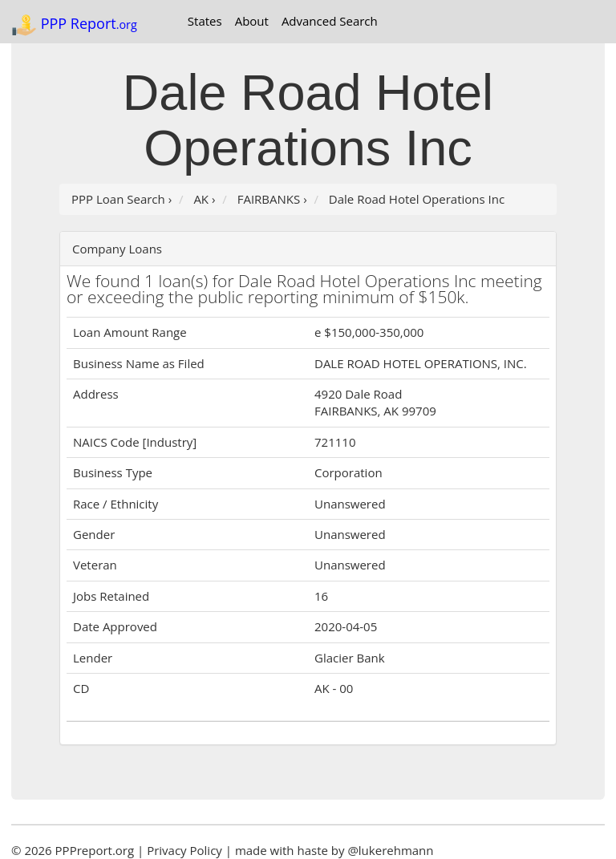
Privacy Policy (184, 850)
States (205, 21)
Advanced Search (330, 21)
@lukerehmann (390, 850)
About (252, 21)
